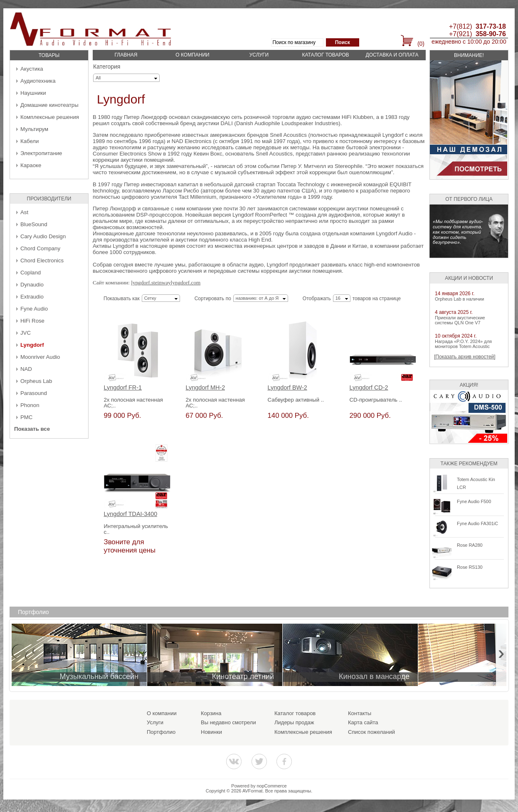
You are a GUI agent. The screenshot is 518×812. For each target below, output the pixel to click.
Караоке (31, 165)
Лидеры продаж (294, 722)
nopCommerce (272, 786)
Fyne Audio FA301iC (477, 523)
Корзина (211, 713)
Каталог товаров (325, 55)
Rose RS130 (470, 567)
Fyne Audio (34, 309)
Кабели (30, 141)
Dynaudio (32, 285)
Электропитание (41, 153)
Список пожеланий (371, 732)
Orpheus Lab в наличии (459, 299)
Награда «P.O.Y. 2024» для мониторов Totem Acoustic (463, 344)
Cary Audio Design (43, 236)
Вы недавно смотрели (228, 722)
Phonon (30, 405)
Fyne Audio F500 (474, 501)
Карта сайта (363, 722)
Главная (126, 55)
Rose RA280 (470, 545)
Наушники (33, 93)
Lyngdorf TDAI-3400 (131, 514)
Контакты (360, 713)
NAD (26, 369)
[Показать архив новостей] (465, 357)
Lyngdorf (32, 345)
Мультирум (34, 129)
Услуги (259, 55)
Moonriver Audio (40, 357)
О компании (192, 55)
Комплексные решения (50, 117)
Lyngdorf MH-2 (206, 388)
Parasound (34, 393)
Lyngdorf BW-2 (287, 388)
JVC (26, 333)
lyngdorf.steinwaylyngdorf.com (166, 283)
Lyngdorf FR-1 (123, 388)
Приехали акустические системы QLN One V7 (460, 320)
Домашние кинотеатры (49, 105)
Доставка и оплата (392, 55)
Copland (31, 273)
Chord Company (40, 248)
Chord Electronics (42, 260)
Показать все (32, 429)
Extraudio (32, 297)
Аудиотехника (38, 81)
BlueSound (34, 224)
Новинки (211, 732)
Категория (107, 67)
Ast (24, 212)
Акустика (32, 69)
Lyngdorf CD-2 (369, 388)
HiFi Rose (32, 321)
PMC (26, 417)
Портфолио (161, 732)
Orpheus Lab (36, 381)
